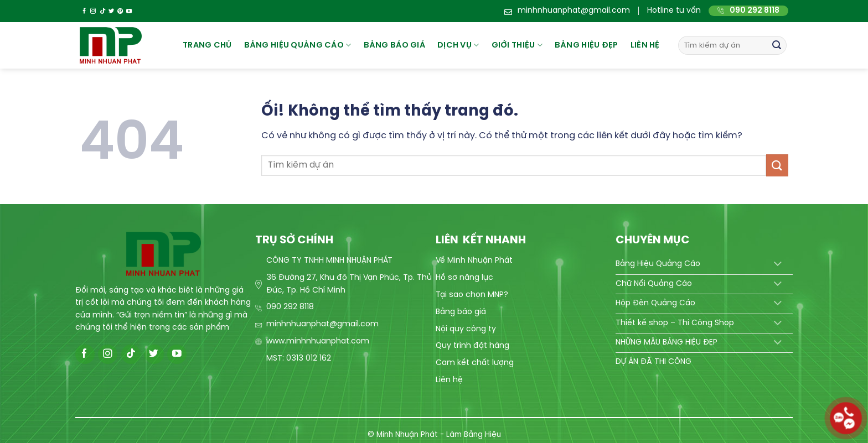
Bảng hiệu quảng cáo (298, 45)
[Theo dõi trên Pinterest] (120, 11)
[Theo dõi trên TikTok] (102, 11)
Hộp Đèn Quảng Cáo (655, 303)
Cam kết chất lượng (475, 363)
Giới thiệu (517, 45)
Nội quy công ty (466, 329)
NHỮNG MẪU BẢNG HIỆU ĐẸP (666, 343)
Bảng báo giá (461, 312)
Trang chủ (207, 45)
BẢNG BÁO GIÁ (394, 45)
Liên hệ (645, 45)
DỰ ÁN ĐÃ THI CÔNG (653, 362)
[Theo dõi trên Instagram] (93, 11)
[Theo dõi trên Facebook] (84, 11)
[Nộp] (777, 45)
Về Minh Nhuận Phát (474, 261)
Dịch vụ (458, 45)
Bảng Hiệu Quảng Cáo (658, 264)
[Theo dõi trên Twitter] (111, 11)
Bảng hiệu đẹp (587, 45)
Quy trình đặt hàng (472, 346)
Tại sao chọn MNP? (472, 295)
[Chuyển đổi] (777, 265)
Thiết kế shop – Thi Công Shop (675, 323)
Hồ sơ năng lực (464, 278)
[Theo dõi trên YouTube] (129, 11)
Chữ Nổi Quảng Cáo (654, 284)
